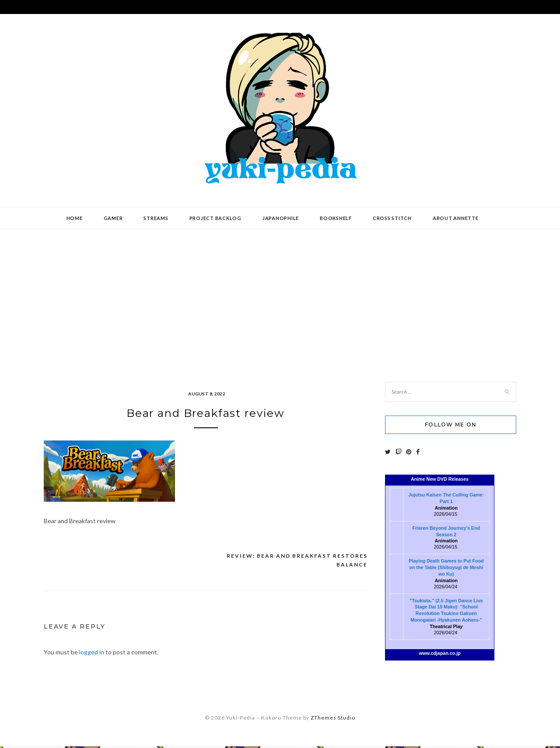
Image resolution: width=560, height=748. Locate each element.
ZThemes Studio (333, 719)
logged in (92, 654)
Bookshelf (336, 218)
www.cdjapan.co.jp (440, 653)
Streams (156, 218)
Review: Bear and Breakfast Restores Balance (297, 562)
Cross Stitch (392, 218)
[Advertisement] (280, 299)
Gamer (113, 218)
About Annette (456, 218)
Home (75, 218)
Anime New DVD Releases (440, 479)
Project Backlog (215, 218)
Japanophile (281, 218)
